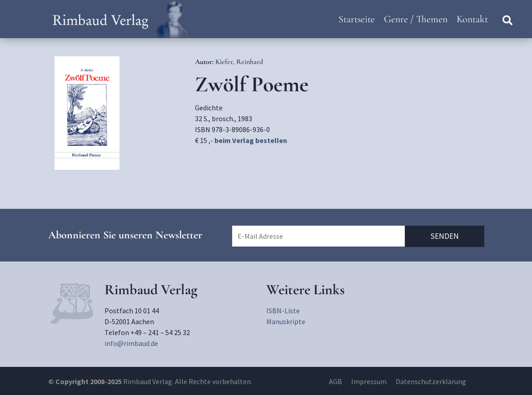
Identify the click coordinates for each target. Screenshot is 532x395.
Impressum (369, 381)
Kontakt (472, 19)
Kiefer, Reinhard (239, 62)
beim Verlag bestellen (251, 140)
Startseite (357, 19)
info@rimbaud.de (131, 343)
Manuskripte (286, 321)
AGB (336, 381)
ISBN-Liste (283, 311)
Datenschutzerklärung (431, 381)
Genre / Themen (416, 19)
